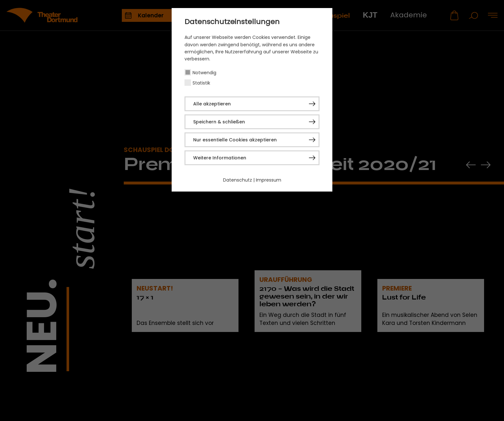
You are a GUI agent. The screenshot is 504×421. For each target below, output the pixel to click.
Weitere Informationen (220, 158)
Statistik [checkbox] (201, 83)
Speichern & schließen (219, 122)
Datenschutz (238, 180)
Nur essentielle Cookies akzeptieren (235, 140)
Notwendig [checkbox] (204, 73)
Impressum (269, 180)
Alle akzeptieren (212, 104)
